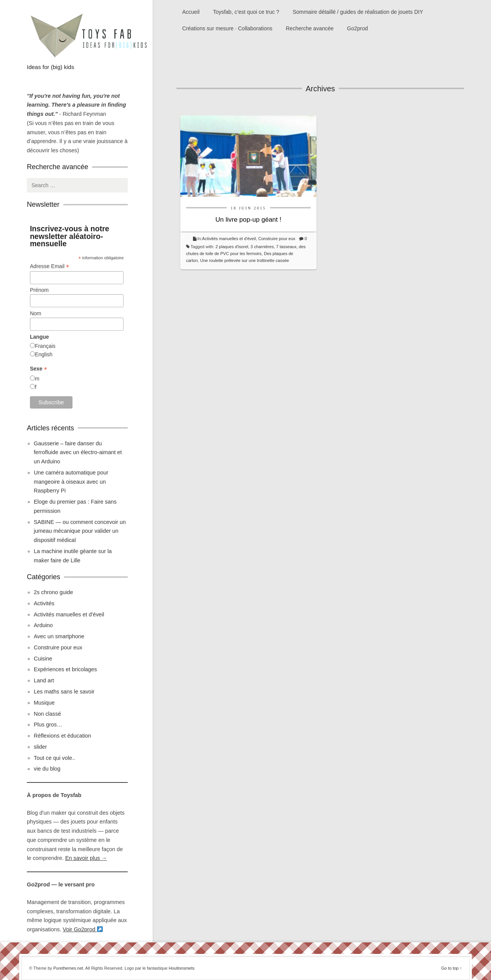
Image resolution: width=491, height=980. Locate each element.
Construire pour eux (277, 239)
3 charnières (262, 247)
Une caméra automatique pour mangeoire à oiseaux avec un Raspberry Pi (71, 482)
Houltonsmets (182, 968)
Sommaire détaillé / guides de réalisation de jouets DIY (358, 12)
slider (40, 747)
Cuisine (43, 659)
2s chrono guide (53, 592)
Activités (44, 603)
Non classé (47, 714)
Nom (36, 313)
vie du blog (47, 769)
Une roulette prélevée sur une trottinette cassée (245, 260)
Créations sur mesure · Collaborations (227, 28)
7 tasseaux (286, 247)
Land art (44, 680)
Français (45, 346)
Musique (44, 703)
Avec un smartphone (59, 636)
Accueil (191, 12)
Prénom (39, 290)
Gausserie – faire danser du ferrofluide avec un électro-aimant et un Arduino (78, 453)
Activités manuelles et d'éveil (229, 239)
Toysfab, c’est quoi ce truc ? (246, 12)
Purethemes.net (68, 968)
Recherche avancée (310, 28)
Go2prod (358, 28)
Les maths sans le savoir (64, 692)
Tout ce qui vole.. (54, 758)
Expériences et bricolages (66, 669)
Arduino (43, 625)
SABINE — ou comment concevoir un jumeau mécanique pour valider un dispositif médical (80, 531)
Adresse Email (49, 266)
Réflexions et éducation (63, 736)
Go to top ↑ (451, 968)
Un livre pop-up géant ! (249, 220)
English (44, 354)
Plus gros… (48, 725)
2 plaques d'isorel (232, 247)
